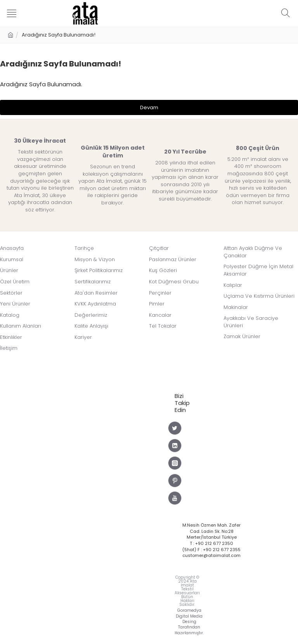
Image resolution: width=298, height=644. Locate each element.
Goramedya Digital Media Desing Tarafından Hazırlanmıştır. (189, 622)
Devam (149, 107)
